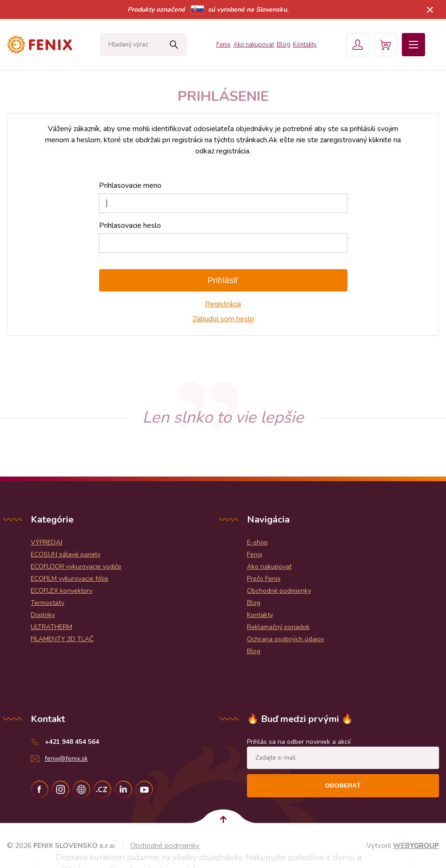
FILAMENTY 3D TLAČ (62, 639)
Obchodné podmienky (279, 591)
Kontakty (305, 45)
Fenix (223, 45)
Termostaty (47, 603)
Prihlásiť (223, 280)
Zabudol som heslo (223, 319)
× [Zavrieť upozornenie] (430, 10)
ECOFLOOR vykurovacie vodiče (76, 567)
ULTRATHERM (51, 627)
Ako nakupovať (254, 45)
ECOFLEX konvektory (62, 591)
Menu (413, 45)
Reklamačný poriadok (278, 627)
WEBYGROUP (416, 846)
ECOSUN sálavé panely (66, 554)
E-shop (257, 542)
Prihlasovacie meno (130, 186)
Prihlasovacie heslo (130, 225)
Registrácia (223, 304)
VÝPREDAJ (47, 542)
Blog (283, 45)
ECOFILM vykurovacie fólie (70, 579)
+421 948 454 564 (72, 742)
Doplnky (43, 615)
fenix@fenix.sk (66, 759)
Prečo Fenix (264, 579)
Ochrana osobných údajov (286, 639)
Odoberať (343, 785)
